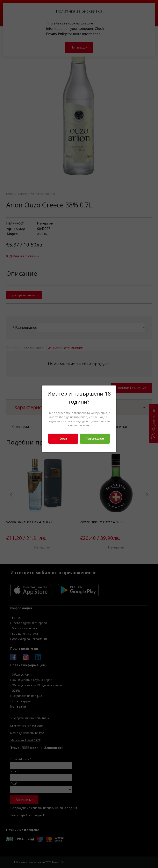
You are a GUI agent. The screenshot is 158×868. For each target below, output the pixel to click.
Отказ (63, 439)
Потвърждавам (95, 439)
